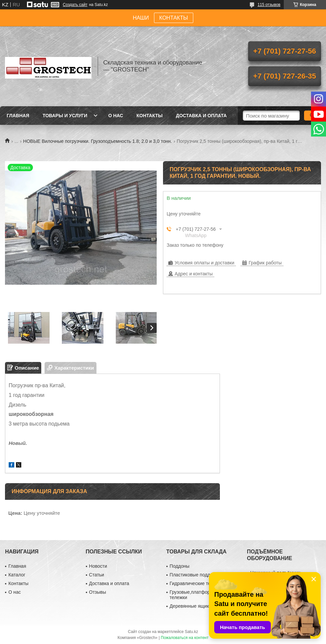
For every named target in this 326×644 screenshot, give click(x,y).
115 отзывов (269, 5)
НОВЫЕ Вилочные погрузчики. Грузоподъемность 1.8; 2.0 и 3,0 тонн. (98, 141)
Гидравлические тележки (197, 583)
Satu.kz (191, 632)
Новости (98, 566)
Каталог (17, 575)
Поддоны (179, 566)
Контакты (149, 116)
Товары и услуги (65, 116)
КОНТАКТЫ (174, 18)
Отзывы (98, 592)
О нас (116, 116)
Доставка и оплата (201, 116)
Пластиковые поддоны (194, 575)
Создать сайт (75, 5)
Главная (18, 116)
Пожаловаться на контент (184, 638)
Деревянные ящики (191, 606)
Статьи (97, 575)
